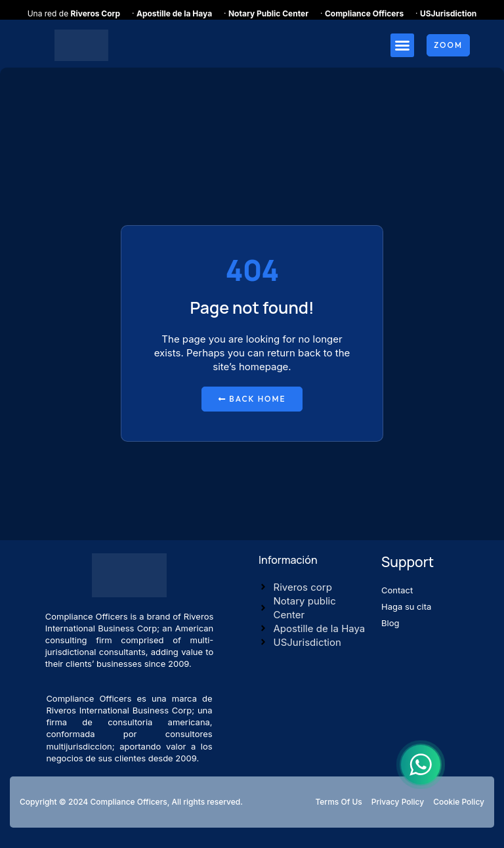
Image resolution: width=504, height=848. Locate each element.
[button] (402, 45)
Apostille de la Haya (174, 13)
